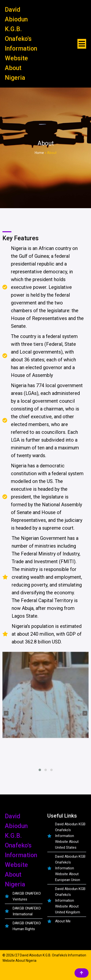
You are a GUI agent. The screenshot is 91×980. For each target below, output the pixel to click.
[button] (40, 770)
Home (39, 153)
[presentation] (6, 713)
